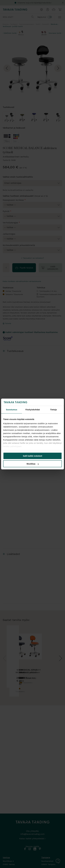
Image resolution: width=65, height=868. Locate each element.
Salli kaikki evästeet (33, 456)
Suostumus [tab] (12, 410)
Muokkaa (33, 464)
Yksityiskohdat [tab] (32, 410)
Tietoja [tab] (53, 410)
